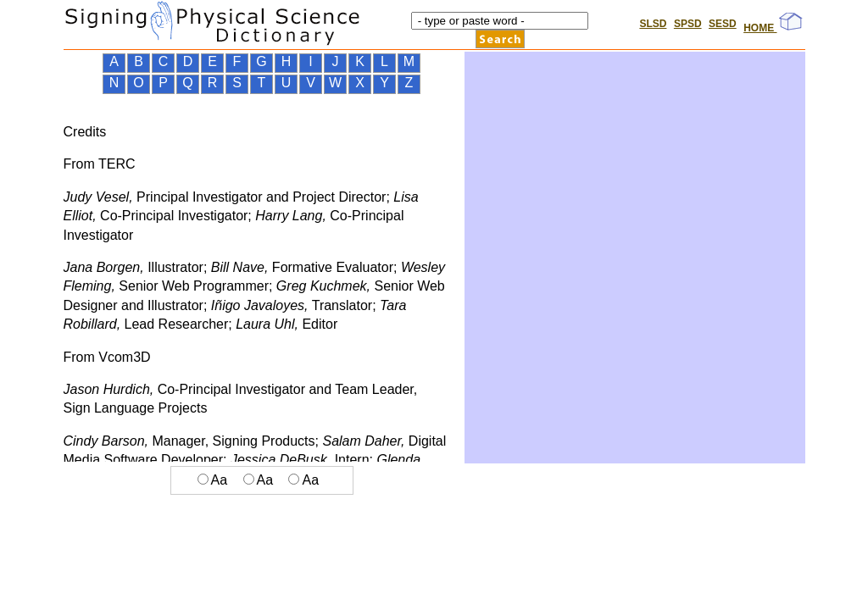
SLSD (653, 24)
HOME (773, 28)
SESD (723, 24)
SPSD (688, 24)
